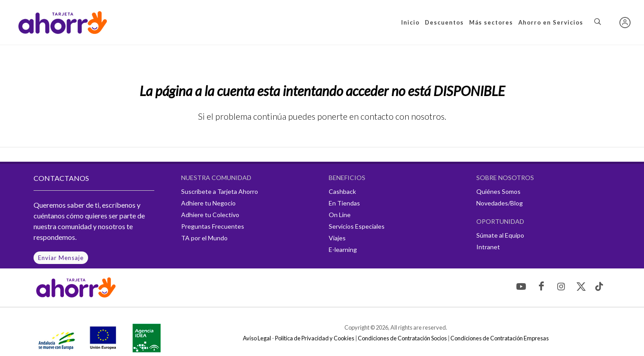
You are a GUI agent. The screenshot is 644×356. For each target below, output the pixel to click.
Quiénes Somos (498, 191)
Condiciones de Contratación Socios (402, 338)
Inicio (410, 22)
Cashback (342, 191)
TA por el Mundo (204, 238)
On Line (340, 215)
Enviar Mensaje (61, 258)
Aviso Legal (257, 338)
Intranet (488, 247)
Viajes (337, 238)
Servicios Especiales (357, 226)
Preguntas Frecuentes (213, 226)
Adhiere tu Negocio (208, 203)
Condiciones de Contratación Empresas (500, 338)
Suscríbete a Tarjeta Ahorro (220, 191)
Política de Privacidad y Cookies (315, 338)
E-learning (343, 249)
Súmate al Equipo (500, 235)
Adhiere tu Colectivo (210, 215)
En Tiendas (344, 203)
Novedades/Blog (500, 203)
